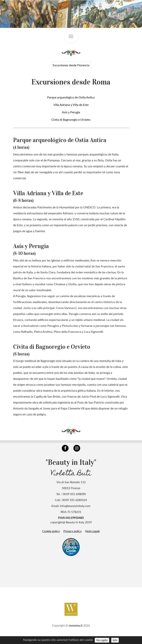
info (115, 640)
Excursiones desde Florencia (71, 65)
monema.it (76, 625)
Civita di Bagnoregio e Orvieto (71, 119)
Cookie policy (51, 531)
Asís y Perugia (71, 112)
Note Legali (92, 531)
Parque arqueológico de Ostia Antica (71, 97)
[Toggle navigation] (71, 36)
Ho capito (102, 640)
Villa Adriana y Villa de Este (71, 105)
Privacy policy (72, 531)
